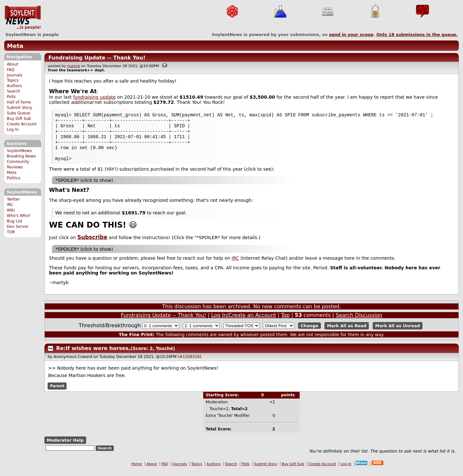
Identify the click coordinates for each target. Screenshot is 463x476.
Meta (15, 46)
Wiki (11, 210)
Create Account (22, 124)
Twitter (13, 199)
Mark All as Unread (398, 332)
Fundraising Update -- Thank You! (97, 58)
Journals (14, 75)
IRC (10, 205)
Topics (13, 80)
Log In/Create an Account (244, 321)
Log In (13, 130)
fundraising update (94, 97)
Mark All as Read (347, 332)
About (13, 64)
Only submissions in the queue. (417, 35)
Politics (14, 178)
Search (14, 91)
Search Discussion (359, 321)
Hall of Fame (19, 102)
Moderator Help (65, 446)
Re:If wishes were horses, (93, 354)
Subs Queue (18, 113)
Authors (14, 86)
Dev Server (18, 227)
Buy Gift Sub (19, 119)
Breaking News (21, 156)
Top (285, 321)
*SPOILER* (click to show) (84, 186)
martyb (74, 66)
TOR (11, 232)
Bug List (15, 221)
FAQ (10, 70)
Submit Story (19, 108)
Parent (57, 392)
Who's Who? (19, 216)
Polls (11, 97)
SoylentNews (23, 18)
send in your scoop (351, 35)
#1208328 (190, 363)
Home (137, 470)
